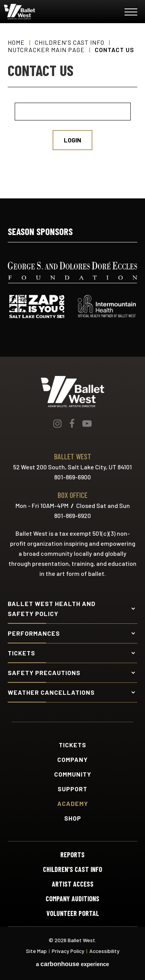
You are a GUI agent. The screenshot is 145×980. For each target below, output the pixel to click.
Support (72, 789)
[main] (72, 111)
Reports (72, 855)
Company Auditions (72, 899)
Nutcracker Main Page (46, 50)
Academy (73, 804)
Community (73, 774)
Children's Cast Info (70, 42)
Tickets (72, 745)
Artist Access (73, 884)
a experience (72, 964)
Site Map (36, 951)
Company (72, 760)
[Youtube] (87, 423)
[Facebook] (72, 423)
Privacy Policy (68, 951)
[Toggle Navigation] (131, 13)
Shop (73, 818)
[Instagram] (57, 423)
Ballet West (51, 12)
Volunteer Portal (73, 913)
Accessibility (104, 951)
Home (16, 42)
